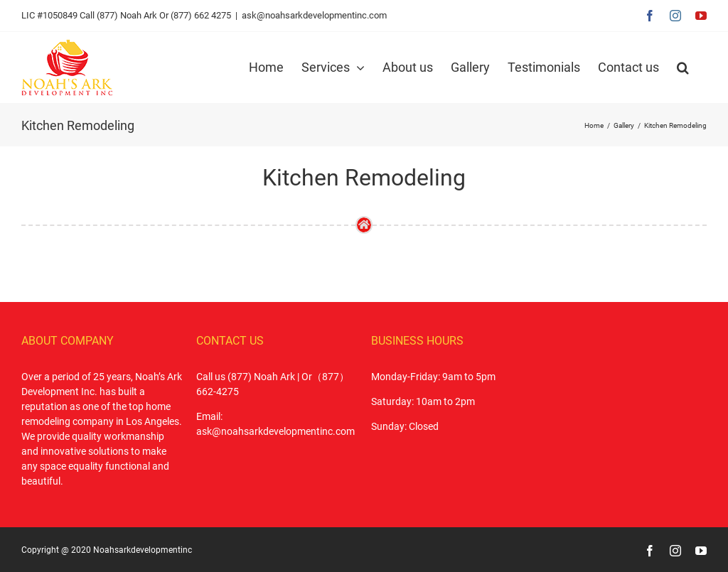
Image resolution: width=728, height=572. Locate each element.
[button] (683, 68)
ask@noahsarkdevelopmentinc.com (314, 15)
